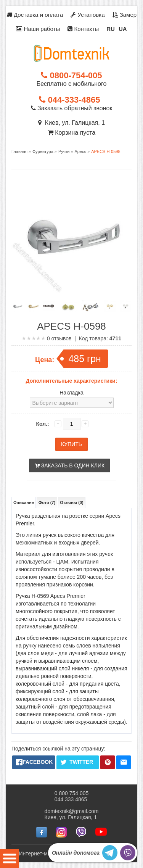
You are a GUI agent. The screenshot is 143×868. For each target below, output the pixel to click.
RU (111, 29)
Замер (125, 15)
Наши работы (38, 29)
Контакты (83, 29)
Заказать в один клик (70, 465)
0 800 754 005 (72, 793)
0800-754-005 (71, 75)
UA (123, 29)
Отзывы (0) (71, 502)
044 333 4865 (71, 799)
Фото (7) (47, 502)
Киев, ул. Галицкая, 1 (71, 123)
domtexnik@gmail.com (72, 811)
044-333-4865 (69, 100)
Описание (24, 502)
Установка (88, 15)
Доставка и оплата (35, 15)
